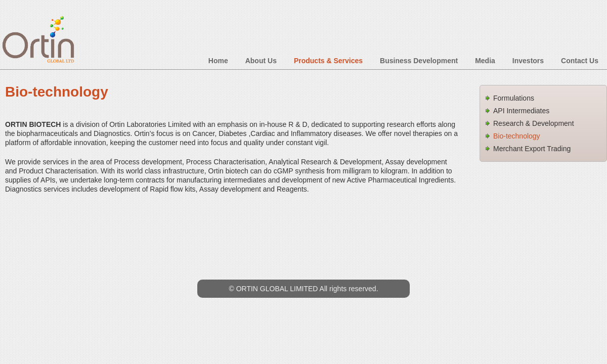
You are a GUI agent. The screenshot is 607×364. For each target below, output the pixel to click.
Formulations (514, 98)
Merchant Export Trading (532, 149)
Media (485, 61)
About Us (261, 61)
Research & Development (534, 123)
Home (218, 61)
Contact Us (580, 61)
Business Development (419, 61)
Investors (528, 61)
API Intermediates (521, 111)
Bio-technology (517, 136)
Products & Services (328, 61)
